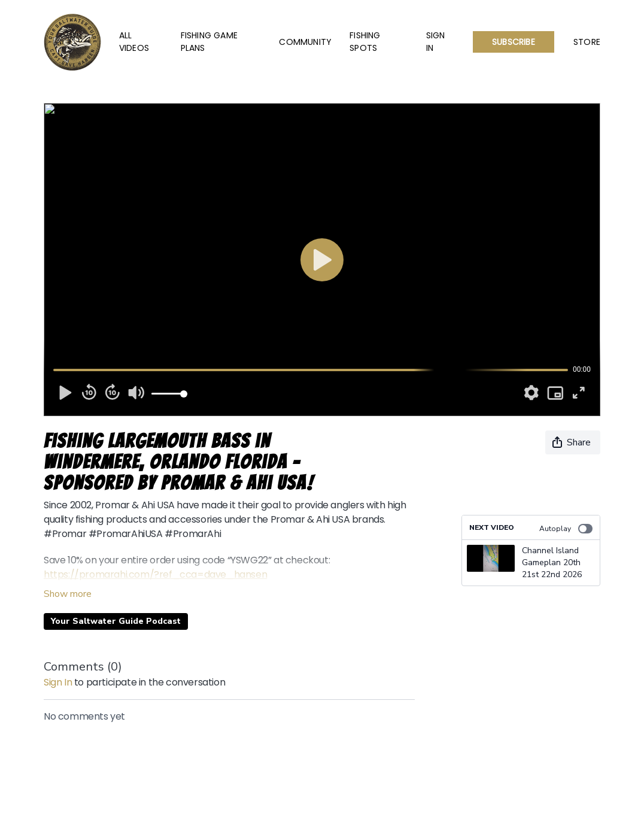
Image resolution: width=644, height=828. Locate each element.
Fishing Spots (365, 42)
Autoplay (566, 529)
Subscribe (514, 42)
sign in (58, 682)
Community (305, 42)
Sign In (436, 42)
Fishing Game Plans (209, 42)
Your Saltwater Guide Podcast (116, 621)
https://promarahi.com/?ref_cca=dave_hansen (155, 574)
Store (587, 42)
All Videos (134, 42)
